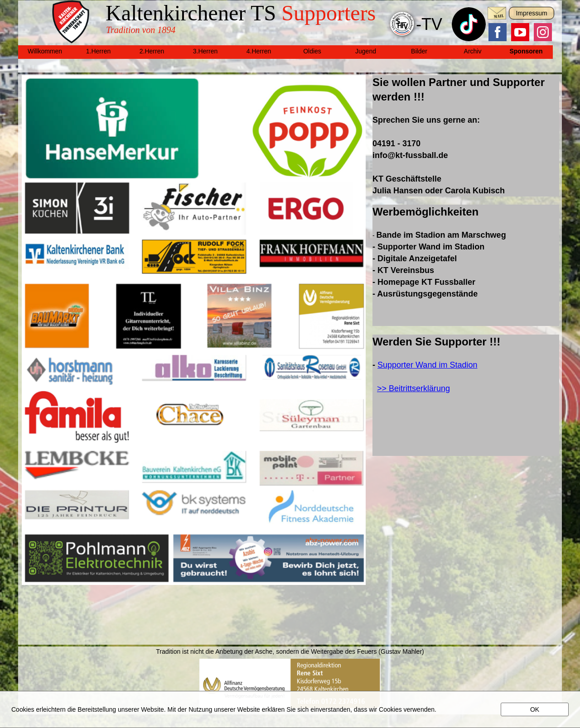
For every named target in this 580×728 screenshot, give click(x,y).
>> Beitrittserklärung (413, 388)
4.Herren (259, 51)
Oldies (312, 51)
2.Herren (152, 51)
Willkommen (45, 51)
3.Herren (205, 51)
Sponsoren (526, 51)
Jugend (366, 51)
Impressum (531, 13)
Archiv (473, 51)
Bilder (419, 51)
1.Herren (98, 51)
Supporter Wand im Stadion (427, 365)
